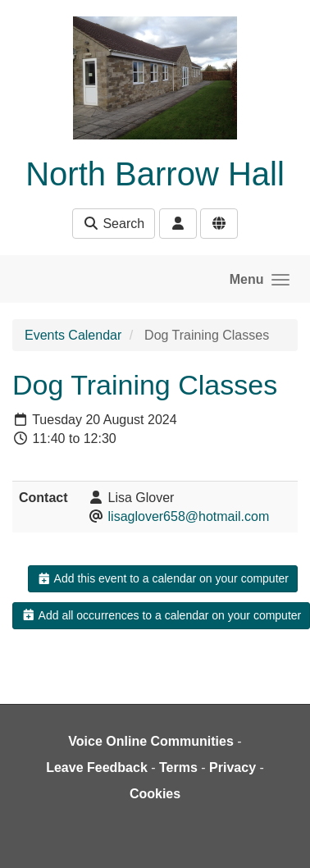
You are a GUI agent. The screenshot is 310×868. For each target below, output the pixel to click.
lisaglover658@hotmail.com (189, 516)
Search (114, 224)
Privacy (232, 767)
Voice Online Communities (151, 741)
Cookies (155, 794)
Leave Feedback (97, 767)
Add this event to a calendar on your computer (163, 578)
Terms (178, 767)
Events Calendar (73, 335)
